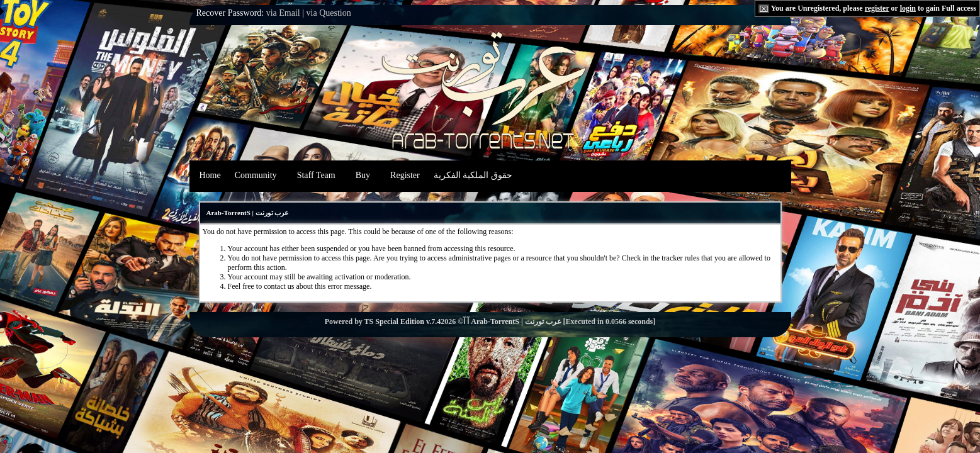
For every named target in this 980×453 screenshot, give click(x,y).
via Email (283, 13)
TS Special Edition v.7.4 (403, 322)
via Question (329, 13)
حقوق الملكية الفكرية (473, 175)
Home (210, 175)
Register (405, 175)
